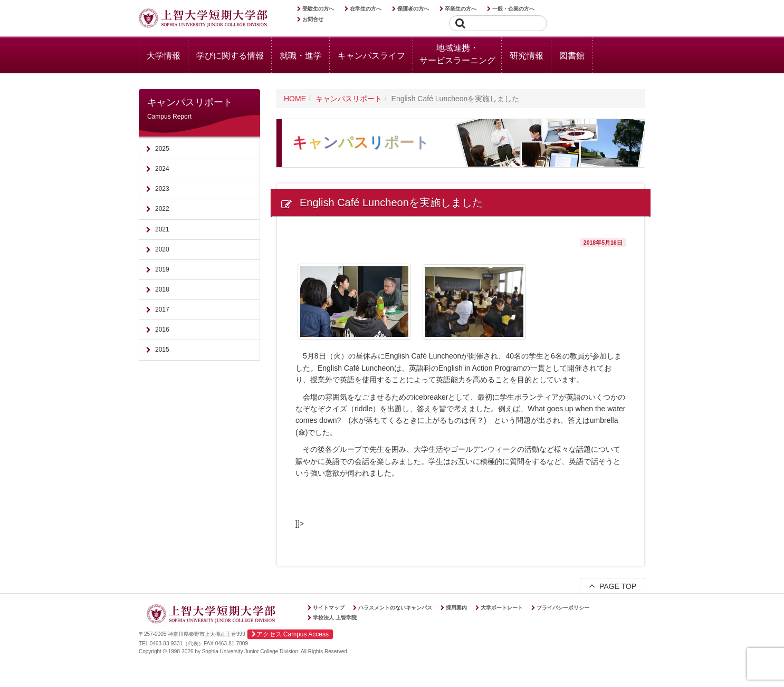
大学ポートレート (502, 608)
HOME (295, 99)
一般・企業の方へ (513, 9)
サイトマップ (329, 608)
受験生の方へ (318, 9)
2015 (162, 350)
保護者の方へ (413, 9)
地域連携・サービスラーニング (457, 54)
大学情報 (164, 56)
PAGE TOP (613, 586)
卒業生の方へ (461, 9)
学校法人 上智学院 (335, 618)
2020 (162, 249)
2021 (162, 229)
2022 (162, 209)
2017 (162, 309)
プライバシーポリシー (563, 608)
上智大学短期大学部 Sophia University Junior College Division (203, 19)
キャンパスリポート (349, 99)
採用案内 (456, 608)
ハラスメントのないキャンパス (395, 608)
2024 (162, 169)
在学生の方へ (366, 9)
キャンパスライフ (371, 56)
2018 (162, 289)
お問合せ (313, 19)
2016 (162, 330)
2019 (162, 269)
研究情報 (527, 56)
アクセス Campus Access (290, 634)
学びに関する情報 (230, 56)
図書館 (572, 56)
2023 (162, 189)
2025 (162, 149)
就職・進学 (301, 56)
